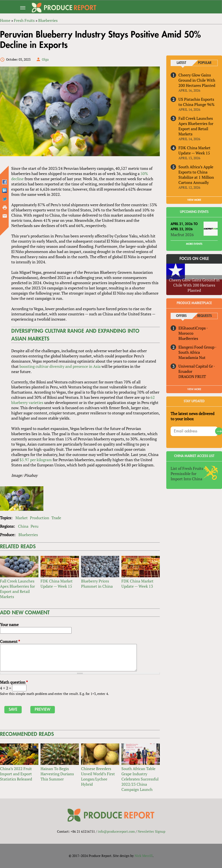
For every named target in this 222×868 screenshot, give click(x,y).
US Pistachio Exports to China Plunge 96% (197, 102)
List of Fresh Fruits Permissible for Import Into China (187, 474)
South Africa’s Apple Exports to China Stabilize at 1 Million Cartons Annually (196, 175)
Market (22, 518)
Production (40, 518)
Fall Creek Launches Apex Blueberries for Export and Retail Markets (17, 589)
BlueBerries (188, 338)
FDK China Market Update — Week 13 (137, 584)
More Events (194, 244)
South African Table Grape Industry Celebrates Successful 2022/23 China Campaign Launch (140, 779)
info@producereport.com (116, 832)
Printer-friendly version (5, 208)
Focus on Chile (194, 259)
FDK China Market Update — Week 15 (57, 584)
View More (194, 389)
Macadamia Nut (192, 357)
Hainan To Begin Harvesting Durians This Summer (57, 774)
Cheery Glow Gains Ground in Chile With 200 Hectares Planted (197, 80)
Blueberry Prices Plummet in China (97, 584)
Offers (181, 316)
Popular (205, 63)
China (23, 526)
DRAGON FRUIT (192, 376)
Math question (14, 682)
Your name (9, 625)
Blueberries (28, 535)
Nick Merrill (144, 856)
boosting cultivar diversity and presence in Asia (60, 366)
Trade (56, 518)
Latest (181, 63)
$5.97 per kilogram (36, 460)
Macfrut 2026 (182, 235)
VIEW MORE (194, 200)
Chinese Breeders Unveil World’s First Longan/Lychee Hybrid (98, 777)
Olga (45, 59)
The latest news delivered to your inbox (193, 416)
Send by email (5, 216)
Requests (205, 316)
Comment (10, 641)
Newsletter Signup (151, 832)
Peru (34, 526)
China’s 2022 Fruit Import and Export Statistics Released (16, 774)
